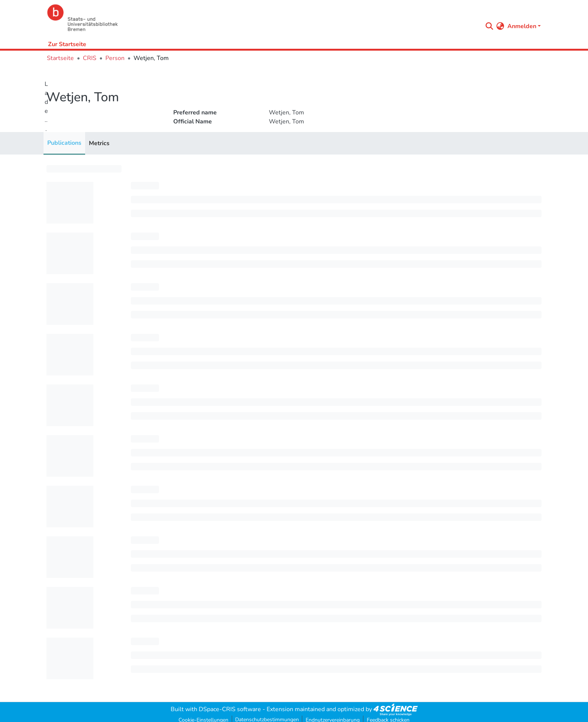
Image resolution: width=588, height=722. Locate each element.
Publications (64, 143)
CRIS (90, 58)
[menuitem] (500, 26)
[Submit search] (490, 26)
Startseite (60, 58)
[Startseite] (263, 18)
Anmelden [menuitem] (522, 26)
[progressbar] (84, 169)
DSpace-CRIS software (230, 709)
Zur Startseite (67, 44)
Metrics (99, 143)
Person (115, 58)
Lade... (46, 107)
